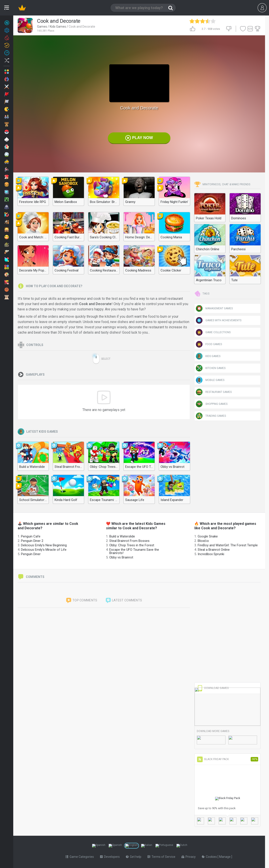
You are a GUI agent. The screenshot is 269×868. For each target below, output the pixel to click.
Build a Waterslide (122, 536)
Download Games (213, 688)
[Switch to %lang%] (95, 845)
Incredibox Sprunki (211, 554)
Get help (134, 856)
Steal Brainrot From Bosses (129, 541)
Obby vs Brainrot (121, 557)
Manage (225, 856)
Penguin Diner (31, 554)
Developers (110, 856)
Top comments (81, 600)
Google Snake (208, 536)
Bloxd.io (203, 541)
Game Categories (80, 856)
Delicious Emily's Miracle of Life (44, 550)
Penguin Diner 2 (32, 541)
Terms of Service (161, 856)
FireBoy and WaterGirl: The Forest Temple (228, 545)
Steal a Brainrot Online (214, 550)
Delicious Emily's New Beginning (44, 545)
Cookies (210, 856)
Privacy (189, 856)
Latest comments (124, 600)
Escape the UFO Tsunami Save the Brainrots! (134, 551)
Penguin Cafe (31, 536)
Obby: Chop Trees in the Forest (132, 545)
